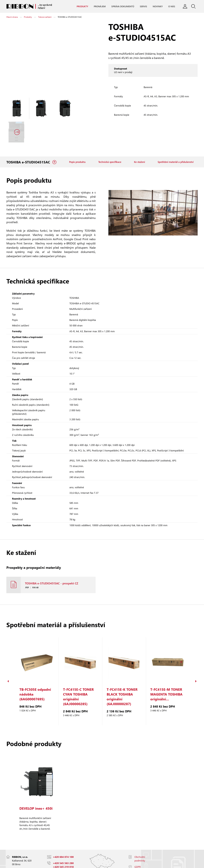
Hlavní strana (12, 17)
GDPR (138, 847)
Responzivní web (45, 864)
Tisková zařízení (45, 17)
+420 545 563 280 (63, 843)
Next (196, 661)
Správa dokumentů (123, 6)
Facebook (139, 853)
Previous (8, 661)
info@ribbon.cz (62, 853)
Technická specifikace (110, 139)
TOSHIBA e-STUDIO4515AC (29, 139)
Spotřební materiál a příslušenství (176, 139)
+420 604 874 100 (63, 837)
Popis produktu (77, 139)
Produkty (82, 6)
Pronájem (100, 6)
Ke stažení (139, 139)
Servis (143, 6)
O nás (172, 6)
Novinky (158, 6)
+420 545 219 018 (63, 847)
